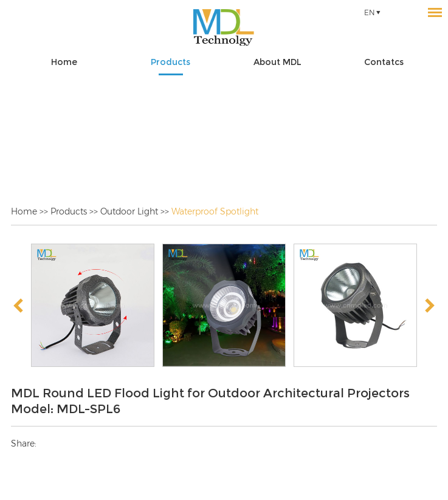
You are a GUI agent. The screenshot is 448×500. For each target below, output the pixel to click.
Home (64, 62)
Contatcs (384, 62)
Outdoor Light (129, 211)
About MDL (277, 62)
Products (171, 62)
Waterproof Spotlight (215, 211)
